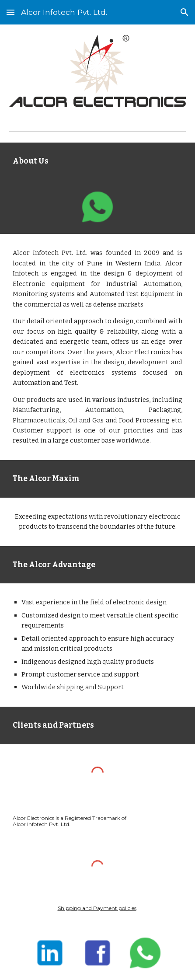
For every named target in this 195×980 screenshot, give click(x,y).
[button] (10, 12)
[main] (97, 161)
